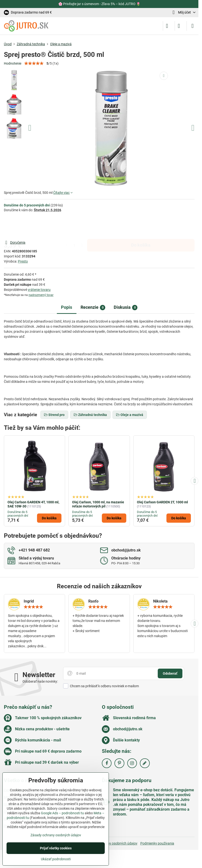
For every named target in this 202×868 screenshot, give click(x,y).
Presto (23, 261)
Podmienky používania (157, 843)
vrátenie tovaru (39, 290)
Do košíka (141, 226)
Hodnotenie (13, 63)
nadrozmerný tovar (41, 295)
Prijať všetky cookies (56, 848)
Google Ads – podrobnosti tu (62, 813)
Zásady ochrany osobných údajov (112, 843)
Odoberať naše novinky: (40, 681)
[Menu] (193, 26)
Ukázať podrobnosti (56, 859)
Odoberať (170, 673)
